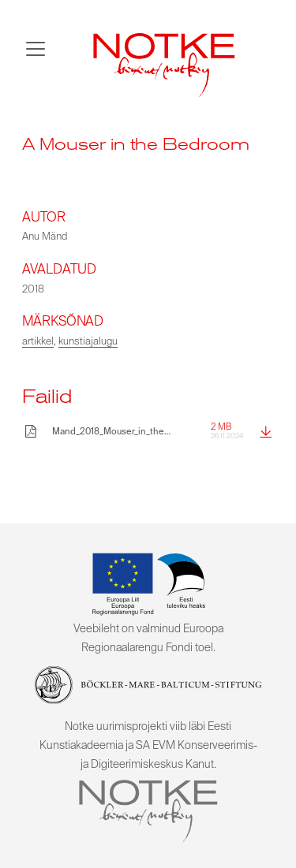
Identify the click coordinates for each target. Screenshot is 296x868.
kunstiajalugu (88, 341)
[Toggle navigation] (36, 49)
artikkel (38, 341)
